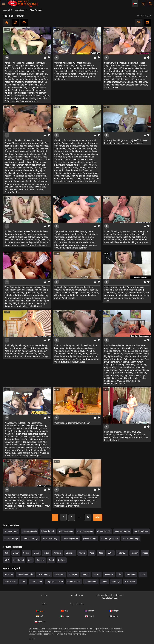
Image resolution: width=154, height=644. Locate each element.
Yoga (92, 553)
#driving (93, 68)
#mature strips (32, 240)
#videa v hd (26, 428)
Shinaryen (73, 574)
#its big (33, 98)
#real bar (40, 503)
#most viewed (11, 74)
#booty (8, 192)
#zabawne (15, 437)
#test (79, 63)
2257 (44, 604)
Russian (134, 553)
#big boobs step (67, 359)
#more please (128, 345)
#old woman (20, 189)
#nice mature (11, 237)
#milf (75, 168)
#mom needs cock (86, 348)
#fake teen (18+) (18, 442)
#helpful (121, 74)
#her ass (40, 159)
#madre (15, 79)
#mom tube (60, 362)
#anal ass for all (12, 173)
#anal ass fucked (22, 140)
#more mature (66, 178)
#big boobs (109, 66)
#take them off (75, 157)
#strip (31, 237)
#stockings (118, 140)
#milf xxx (109, 432)
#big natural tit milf (80, 143)
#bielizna (59, 498)
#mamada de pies (113, 345)
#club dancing (41, 290)
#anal (65, 242)
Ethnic (36, 553)
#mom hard (81, 359)
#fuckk (8, 143)
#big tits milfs (141, 82)
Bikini (101, 553)
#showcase (29, 234)
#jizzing (130, 287)
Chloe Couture (91, 582)
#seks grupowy (40, 428)
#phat (128, 381)
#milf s (128, 435)
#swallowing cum (21, 151)
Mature (82, 553)
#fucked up (41, 426)
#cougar (141, 63)
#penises (29, 76)
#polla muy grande (13, 87)
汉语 (65, 611)
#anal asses (20, 154)
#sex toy (108, 140)
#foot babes (117, 359)
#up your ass (39, 187)
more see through (50, 538)
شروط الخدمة (77, 595)
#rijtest (70, 68)
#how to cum (137, 298)
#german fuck (42, 79)
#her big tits (88, 157)
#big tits (128, 71)
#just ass (9, 189)
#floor (85, 287)
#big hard (93, 354)
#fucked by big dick (38, 74)
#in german (41, 93)
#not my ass (36, 184)
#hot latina (121, 293)
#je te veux (33, 178)
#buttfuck (37, 157)
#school (18, 453)
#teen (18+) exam (13, 434)
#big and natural (83, 176)
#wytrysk (130, 365)
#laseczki (109, 354)
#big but (8, 66)
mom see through (31, 538)
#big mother (31, 71)
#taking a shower (66, 181)
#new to (12, 162)
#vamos (87, 162)
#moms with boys (89, 234)
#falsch (20, 426)
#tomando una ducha (80, 154)
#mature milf (66, 295)
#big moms (60, 345)
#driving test (80, 66)
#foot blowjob (140, 373)
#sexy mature (92, 181)
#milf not (28, 348)
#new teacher (37, 437)
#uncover (141, 362)
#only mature (60, 162)
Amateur (58, 553)
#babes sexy (15, 290)
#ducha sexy (60, 173)
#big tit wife (131, 63)
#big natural (72, 148)
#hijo (17, 101)
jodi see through (66, 531)
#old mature (68, 290)
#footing (144, 348)
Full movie (122, 553)
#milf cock (68, 66)
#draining (115, 231)
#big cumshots (119, 367)
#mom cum (41, 176)
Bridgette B (131, 574)
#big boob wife (119, 76)
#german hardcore (63, 231)
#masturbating (26, 495)
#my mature (69, 140)
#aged (46, 356)
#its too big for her (25, 85)
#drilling (136, 234)
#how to (137, 71)
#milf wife (120, 66)
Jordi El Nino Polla (25, 574)
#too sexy (62, 157)
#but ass (28, 187)
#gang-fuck (10, 431)
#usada (140, 354)
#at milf (30, 506)
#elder (88, 295)
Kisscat (97, 574)
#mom (35, 101)
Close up (40, 560)
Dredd (23, 582)
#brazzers (140, 79)
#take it (77, 178)
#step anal (73, 242)
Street (145, 553)
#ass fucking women (14, 165)
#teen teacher (39, 434)
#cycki (57, 495)
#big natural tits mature (65, 146)
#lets (117, 242)
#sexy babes (10, 306)
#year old (59, 287)
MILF (7, 560)
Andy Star (9, 574)
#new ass (44, 148)
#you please (128, 351)
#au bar (23, 503)
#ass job (8, 178)
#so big (41, 71)
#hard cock (60, 354)
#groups (28, 293)
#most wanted (41, 181)
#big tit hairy (60, 148)
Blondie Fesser (74, 582)
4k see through (104, 531)
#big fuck (16, 90)
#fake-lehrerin (23, 431)
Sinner (104, 582)
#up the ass (40, 162)
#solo (107, 231)
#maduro (59, 140)
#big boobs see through (32, 301)
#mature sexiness (63, 151)
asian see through (85, 531)
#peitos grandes (112, 82)
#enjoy (87, 423)
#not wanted (19, 148)
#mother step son (33, 82)
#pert (7, 437)
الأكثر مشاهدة (24, 22)
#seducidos (25, 101)
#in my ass (30, 165)
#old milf (85, 293)
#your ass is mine (82, 500)
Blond (51, 560)
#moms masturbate (36, 498)
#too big (20, 71)
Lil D (119, 574)
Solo (30, 560)
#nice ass (22, 237)
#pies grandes (111, 370)
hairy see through (122, 531)
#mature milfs (69, 298)
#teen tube (27, 434)
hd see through (48, 531)
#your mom (93, 359)
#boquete (132, 76)
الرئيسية (6, 10)
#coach (145, 71)
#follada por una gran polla (17, 96)
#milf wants (74, 76)
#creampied (35, 456)
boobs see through (131, 538)
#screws (29, 448)
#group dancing (41, 295)
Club (6, 553)
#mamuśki (59, 240)
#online (8, 63)
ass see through (11, 538)
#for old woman (19, 143)
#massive (19, 82)
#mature (16, 192)
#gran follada (40, 76)
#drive (63, 68)
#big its (26, 87)
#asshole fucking (67, 245)
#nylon (31, 245)
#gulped (8, 148)
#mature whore (21, 242)
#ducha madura (66, 165)
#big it (7, 76)
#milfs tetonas (86, 170)
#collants (19, 356)
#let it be (68, 168)
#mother (58, 234)
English (89, 611)
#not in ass (30, 159)
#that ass (41, 165)
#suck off (123, 370)
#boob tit (118, 354)
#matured (80, 181)
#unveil (15, 495)
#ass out (18, 170)
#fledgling (75, 293)
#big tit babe (19, 303)
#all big (20, 68)
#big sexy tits (88, 178)
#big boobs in (35, 287)
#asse (26, 170)
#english (144, 231)
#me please (118, 378)
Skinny (16, 553)
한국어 (114, 616)
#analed (29, 181)
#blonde (20, 293)
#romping (34, 170)
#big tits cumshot (112, 348)
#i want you (33, 143)
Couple (26, 553)
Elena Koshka (10, 582)
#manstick (65, 74)
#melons (121, 381)
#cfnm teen (34, 450)
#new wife (130, 79)
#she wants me (16, 187)
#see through (39, 63)
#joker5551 (136, 140)
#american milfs (40, 348)
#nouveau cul (32, 148)
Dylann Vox (59, 574)
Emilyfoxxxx (130, 582)
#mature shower (84, 140)
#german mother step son (33, 90)
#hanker (87, 63)
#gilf (142, 234)
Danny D (86, 574)
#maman (9, 354)
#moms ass (76, 495)
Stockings (70, 553)
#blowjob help (127, 82)
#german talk (71, 248)
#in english (24, 345)
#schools (9, 453)
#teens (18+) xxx (12, 428)
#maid (127, 140)
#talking (71, 237)
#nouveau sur (39, 173)
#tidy (57, 295)
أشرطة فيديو (20, 10)
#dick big (17, 63)
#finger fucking (111, 237)
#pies (111, 356)
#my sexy (87, 173)
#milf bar (38, 495)
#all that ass (36, 151)
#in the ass (17, 157)
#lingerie (124, 143)
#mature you (83, 146)
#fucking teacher (42, 448)
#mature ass (41, 245)
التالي (98, 517)
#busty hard (86, 345)
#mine (63, 503)
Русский (40, 622)
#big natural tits (75, 162)
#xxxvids (9, 240)
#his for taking (81, 165)
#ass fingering (18, 159)
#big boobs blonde (18, 287)
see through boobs (71, 538)
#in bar (8, 495)
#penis (26, 66)
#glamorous (10, 498)
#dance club (14, 301)
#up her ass (26, 173)
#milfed (92, 74)
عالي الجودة (147, 22)
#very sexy (92, 148)
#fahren (34, 439)
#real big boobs (121, 356)
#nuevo (91, 159)
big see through (11, 531)
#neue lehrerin (35, 423)
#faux (7, 456)
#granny (73, 348)
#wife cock (131, 74)
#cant (85, 68)
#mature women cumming (17, 184)
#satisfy (132, 362)
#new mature (19, 231)
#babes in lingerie (22, 298)
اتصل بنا (44, 595)
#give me (89, 231)
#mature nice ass (18, 245)
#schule (26, 453)
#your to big (10, 71)
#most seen (43, 68)
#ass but (39, 189)
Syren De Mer (36, 582)
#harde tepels (61, 76)
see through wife (30, 531)
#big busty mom (62, 351)
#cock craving (81, 71)
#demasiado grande (40, 96)
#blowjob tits (110, 74)
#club (36, 293)
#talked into (78, 231)
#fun (7, 287)
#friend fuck (10, 68)
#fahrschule (22, 450)
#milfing (78, 68)
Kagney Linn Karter (55, 582)
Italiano (65, 616)
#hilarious (12, 448)
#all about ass (20, 178)
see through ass (141, 531)
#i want (30, 162)
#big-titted (72, 356)
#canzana (115, 87)
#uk (74, 63)
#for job (8, 151)
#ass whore (19, 240)
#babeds (28, 295)
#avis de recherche (23, 168)
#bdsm (91, 503)
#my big (12, 85)
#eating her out (123, 298)
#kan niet (67, 63)
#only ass (9, 140)
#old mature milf (62, 293)
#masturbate (11, 506)
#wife (107, 87)
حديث (15, 22)
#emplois (9, 170)
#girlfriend (72, 423)
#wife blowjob (118, 63)
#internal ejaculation (39, 431)
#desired (44, 146)
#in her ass (18, 146)
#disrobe (9, 242)
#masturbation (82, 290)
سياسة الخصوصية (77, 604)
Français (114, 611)
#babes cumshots (136, 367)
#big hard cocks (78, 351)
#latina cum (110, 293)
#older (132, 237)
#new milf (83, 74)
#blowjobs (109, 85)
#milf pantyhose (25, 351)
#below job (10, 176)
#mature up (60, 159)
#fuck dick (42, 98)
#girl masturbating (73, 287)
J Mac (143, 574)
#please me (129, 359)
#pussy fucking (78, 498)
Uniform (62, 560)
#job (42, 143)
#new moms (88, 237)
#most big (23, 74)
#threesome (10, 426)
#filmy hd (9, 101)
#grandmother (142, 240)
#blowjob (9, 298)
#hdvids (13, 295)
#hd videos (27, 63)
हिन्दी (40, 616)
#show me (18, 234)
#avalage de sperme (25, 176)
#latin (107, 301)
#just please (110, 381)
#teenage (9, 423)
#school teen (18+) (21, 439)
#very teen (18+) (34, 442)
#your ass (9, 168)
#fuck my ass (40, 168)
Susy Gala (109, 574)
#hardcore (75, 234)
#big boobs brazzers (124, 85)
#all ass (28, 146)
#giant (107, 63)
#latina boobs (119, 287)
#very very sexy (68, 176)
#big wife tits (118, 79)
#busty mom (82, 354)
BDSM (111, 553)
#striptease (41, 234)
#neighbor (9, 356)
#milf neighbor (11, 345)
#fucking (78, 240)
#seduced (24, 98)
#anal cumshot (34, 154)
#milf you (136, 432)
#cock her (9, 82)
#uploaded (34, 242)
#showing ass (41, 237)
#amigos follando (26, 93)
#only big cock (73, 345)
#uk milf (58, 63)
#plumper (70, 354)
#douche (66, 143)
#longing (58, 66)
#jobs (43, 170)
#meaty (65, 154)
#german (35, 87)
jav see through (90, 538)
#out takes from (74, 173)
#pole (20, 295)
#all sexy (58, 168)
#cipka (67, 498)
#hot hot (119, 295)
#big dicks (40, 85)
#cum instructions (136, 293)
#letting (94, 146)
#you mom (59, 248)
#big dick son (11, 93)
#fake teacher (21, 423)
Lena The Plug (44, 574)
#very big (18, 66)
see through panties (110, 538)
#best (112, 295)
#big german (30, 68)
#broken (139, 143)
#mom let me (128, 240)
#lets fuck (109, 242)
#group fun (10, 293)
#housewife (118, 234)
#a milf (15, 503)
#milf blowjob (117, 71)
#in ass (36, 146)
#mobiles (22, 162)
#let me (82, 168)
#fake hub (44, 453)
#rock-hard (71, 362)
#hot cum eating (136, 290)
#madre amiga (11, 98)
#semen (69, 240)
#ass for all (31, 231)
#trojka (44, 450)
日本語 (89, 616)
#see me (27, 157)
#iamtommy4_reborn (77, 503)
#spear (8, 79)
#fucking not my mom (86, 245)
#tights (127, 432)
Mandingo (116, 582)
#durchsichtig (33, 445)
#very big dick (36, 66)
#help (129, 66)
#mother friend (27, 79)
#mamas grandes (131, 68)
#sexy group (28, 290)
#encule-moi (37, 140)
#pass (57, 71)
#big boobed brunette (33, 306)
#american (109, 435)
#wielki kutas (17, 76)
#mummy (85, 76)
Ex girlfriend (19, 560)
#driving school (19, 445)
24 (88, 517)
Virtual (46, 553)
